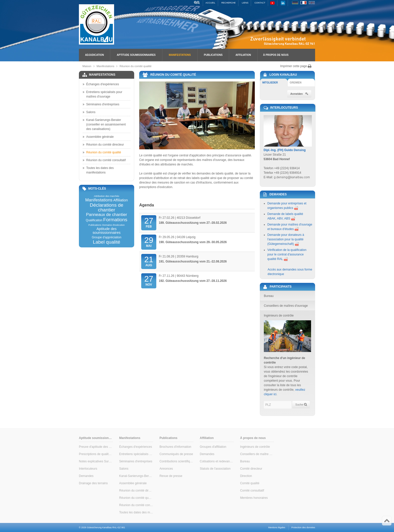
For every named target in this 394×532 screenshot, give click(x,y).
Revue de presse (171, 476)
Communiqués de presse (176, 454)
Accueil (210, 3)
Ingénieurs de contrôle (255, 447)
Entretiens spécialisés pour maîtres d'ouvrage (102, 94)
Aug (149, 261)
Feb (149, 222)
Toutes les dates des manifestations (98, 170)
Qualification (94, 220)
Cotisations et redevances (217, 461)
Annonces (166, 469)
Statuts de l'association (215, 469)
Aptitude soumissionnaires (136, 55)
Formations (115, 220)
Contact (260, 3)
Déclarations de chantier (106, 207)
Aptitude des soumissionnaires (106, 231)
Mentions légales (277, 527)
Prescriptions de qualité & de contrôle (96, 454)
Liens (245, 3)
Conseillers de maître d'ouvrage (257, 454)
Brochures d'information (175, 447)
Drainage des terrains (93, 483)
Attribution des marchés (107, 196)
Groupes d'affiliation (213, 447)
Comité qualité (250, 483)
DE (295, 3)
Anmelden (299, 94)
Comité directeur (251, 469)
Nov (149, 280)
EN (312, 3)
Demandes (86, 476)
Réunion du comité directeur (103, 145)
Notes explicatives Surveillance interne (96, 461)
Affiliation (243, 55)
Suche (301, 405)
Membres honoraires (254, 498)
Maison (87, 66)
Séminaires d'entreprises (101, 104)
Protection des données (303, 527)
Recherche (229, 3)
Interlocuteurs (88, 469)
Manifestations (180, 55)
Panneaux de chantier (106, 215)
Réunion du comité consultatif (104, 160)
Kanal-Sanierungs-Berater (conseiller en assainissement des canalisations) (104, 124)
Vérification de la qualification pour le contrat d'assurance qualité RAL (287, 254)
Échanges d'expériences (101, 84)
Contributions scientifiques (177, 461)
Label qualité (107, 242)
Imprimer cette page (296, 66)
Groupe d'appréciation (107, 237)
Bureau (245, 461)
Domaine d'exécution (113, 225)
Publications (213, 55)
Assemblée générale (98, 137)
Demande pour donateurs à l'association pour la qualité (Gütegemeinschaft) (286, 239)
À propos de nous (276, 55)
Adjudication (95, 55)
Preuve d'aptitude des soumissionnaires (96, 447)
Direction (246, 476)
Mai (149, 242)
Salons (89, 112)
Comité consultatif (252, 491)
